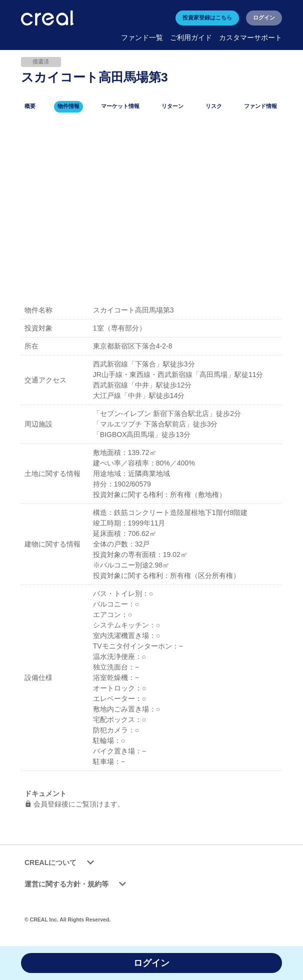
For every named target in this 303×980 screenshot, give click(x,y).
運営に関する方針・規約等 (77, 884)
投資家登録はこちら (207, 17)
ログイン (264, 17)
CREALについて (61, 863)
